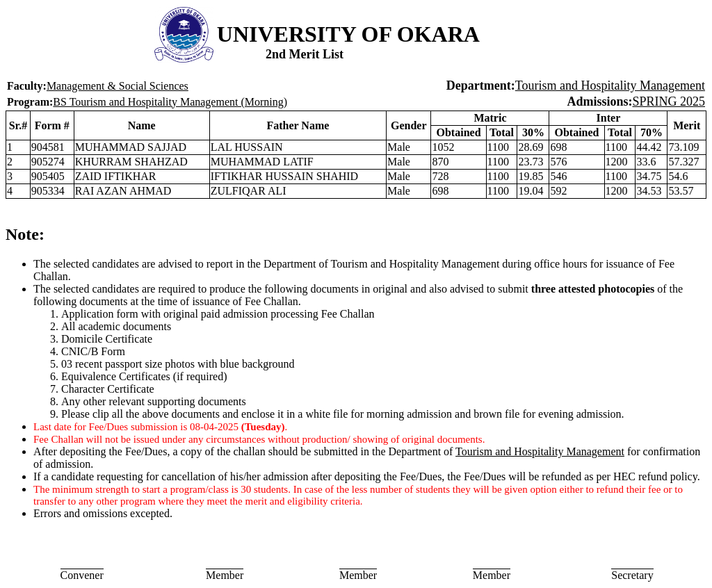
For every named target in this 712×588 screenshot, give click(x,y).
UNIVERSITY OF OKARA (348, 34)
